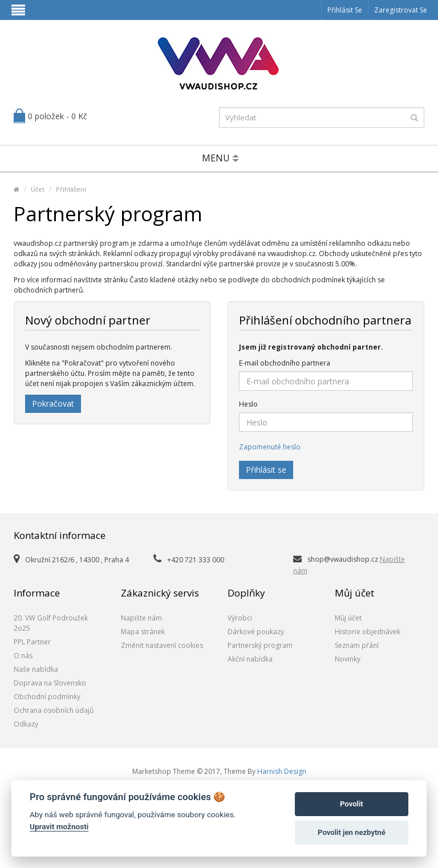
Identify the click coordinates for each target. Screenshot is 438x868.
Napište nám (141, 618)
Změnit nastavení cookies (162, 645)
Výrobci (240, 618)
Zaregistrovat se (401, 10)
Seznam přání (357, 645)
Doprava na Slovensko (50, 683)
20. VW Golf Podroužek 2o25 (51, 623)
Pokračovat (53, 403)
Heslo (248, 404)
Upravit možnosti (59, 826)
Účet (38, 189)
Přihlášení (71, 189)
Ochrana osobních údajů (54, 710)
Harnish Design (282, 771)
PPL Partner (32, 642)
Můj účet (348, 618)
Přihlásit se (345, 10)
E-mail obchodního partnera (285, 363)
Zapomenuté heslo (270, 447)
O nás (23, 656)
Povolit (352, 804)
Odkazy (26, 724)
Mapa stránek (143, 632)
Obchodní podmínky (47, 697)
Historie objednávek (368, 632)
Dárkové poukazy (256, 632)
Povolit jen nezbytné (352, 832)
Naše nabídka (36, 669)
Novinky (348, 659)
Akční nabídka (250, 659)
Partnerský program (260, 645)
